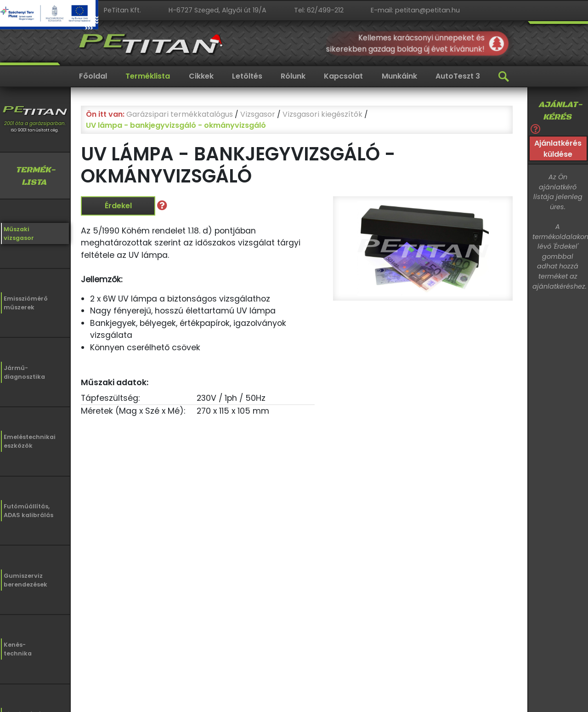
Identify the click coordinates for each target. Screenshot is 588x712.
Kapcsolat (343, 76)
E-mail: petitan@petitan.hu (415, 10)
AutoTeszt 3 (458, 76)
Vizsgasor (258, 114)
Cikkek (201, 76)
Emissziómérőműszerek (26, 303)
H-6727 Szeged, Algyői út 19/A (218, 10)
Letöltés (247, 76)
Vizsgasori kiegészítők (322, 114)
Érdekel (118, 206)
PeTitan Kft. (122, 10)
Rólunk (293, 76)
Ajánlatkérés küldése (558, 149)
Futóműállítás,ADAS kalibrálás (28, 511)
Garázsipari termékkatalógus (180, 114)
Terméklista (148, 76)
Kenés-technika (18, 649)
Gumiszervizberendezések (25, 580)
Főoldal (93, 76)
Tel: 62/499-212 (319, 10)
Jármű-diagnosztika (24, 372)
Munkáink (399, 76)
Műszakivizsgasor (19, 234)
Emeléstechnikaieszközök (30, 441)
